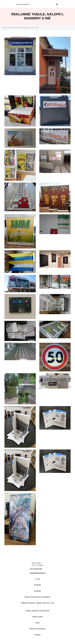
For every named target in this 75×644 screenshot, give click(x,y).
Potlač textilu (38, 617)
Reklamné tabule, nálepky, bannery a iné (24, 28)
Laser (37, 623)
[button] (57, 4)
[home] (22, 4)
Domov (5, 28)
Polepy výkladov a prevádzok (37, 611)
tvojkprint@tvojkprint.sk (37, 573)
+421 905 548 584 (36, 569)
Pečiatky (37, 585)
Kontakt (38, 635)
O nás (38, 579)
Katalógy (38, 591)
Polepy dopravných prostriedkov (38, 597)
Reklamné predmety (37, 629)
